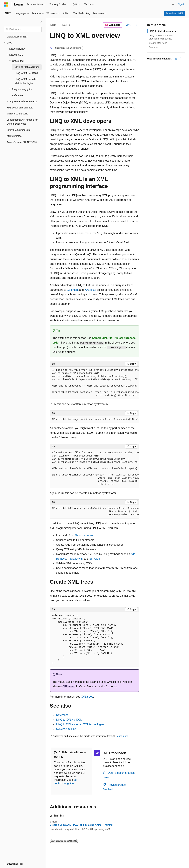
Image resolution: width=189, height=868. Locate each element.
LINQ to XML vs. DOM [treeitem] (26, 73)
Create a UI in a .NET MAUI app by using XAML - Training (81, 825)
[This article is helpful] (176, 59)
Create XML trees (158, 43)
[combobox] (23, 29)
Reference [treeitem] (17, 95)
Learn (53, 25)
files (77, 535)
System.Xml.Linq (66, 729)
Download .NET (175, 13)
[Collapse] (41, 22)
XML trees (87, 697)
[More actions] (136, 25)
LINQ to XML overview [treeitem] (27, 67)
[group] (94, 383)
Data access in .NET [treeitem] (17, 37)
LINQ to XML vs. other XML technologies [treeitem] (26, 81)
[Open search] (173, 4)
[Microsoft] (6, 4)
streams (88, 535)
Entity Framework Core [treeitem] (19, 130)
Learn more (122, 736)
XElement (73, 290)
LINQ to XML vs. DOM (69, 720)
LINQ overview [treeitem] (17, 49)
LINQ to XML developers (162, 31)
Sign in (181, 4)
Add (133, 554)
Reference (62, 715)
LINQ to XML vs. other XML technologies (80, 724)
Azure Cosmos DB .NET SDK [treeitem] (22, 142)
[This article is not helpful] (180, 59)
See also (153, 47)
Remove (61, 559)
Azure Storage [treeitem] (14, 136)
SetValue (95, 559)
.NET (64, 25)
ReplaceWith (75, 559)
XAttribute (90, 290)
